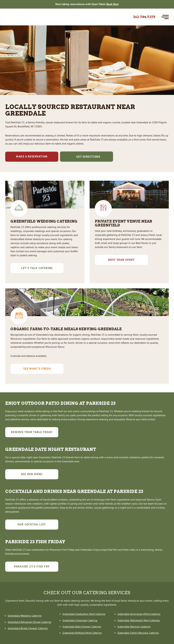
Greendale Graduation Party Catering (84, 614)
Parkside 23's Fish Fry (32, 566)
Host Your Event (121, 260)
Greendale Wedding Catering (25, 616)
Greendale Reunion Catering (134, 627)
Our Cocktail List (32, 524)
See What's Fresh (37, 369)
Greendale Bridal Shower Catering (28, 628)
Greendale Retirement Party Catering (139, 620)
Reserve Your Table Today (32, 432)
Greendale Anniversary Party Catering (139, 614)
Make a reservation (32, 156)
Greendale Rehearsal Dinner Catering (29, 622)
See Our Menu (32, 474)
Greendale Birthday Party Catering (82, 633)
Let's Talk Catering (37, 268)
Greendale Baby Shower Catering (82, 627)
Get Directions (86, 156)
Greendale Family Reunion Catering (138, 633)
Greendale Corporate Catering (80, 620)
